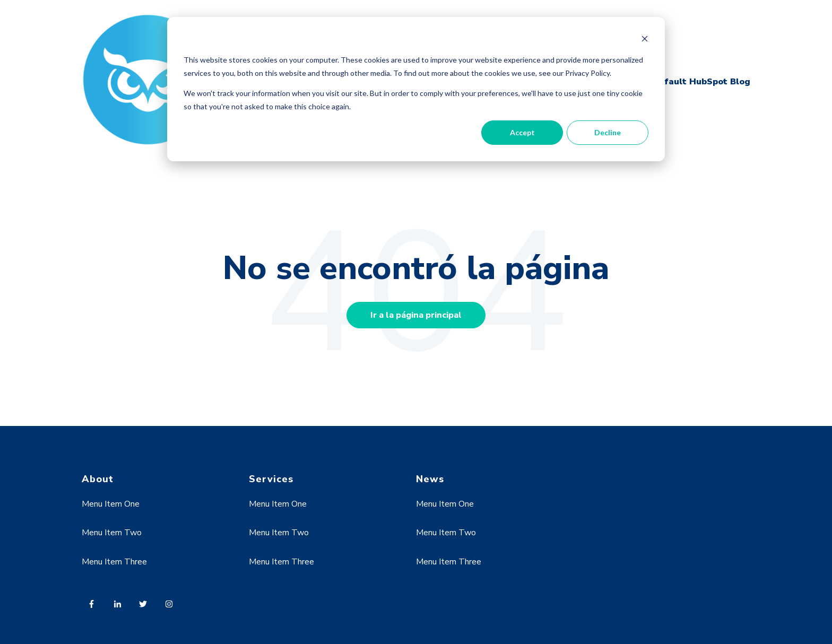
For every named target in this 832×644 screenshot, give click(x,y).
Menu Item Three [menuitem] (114, 562)
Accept (522, 132)
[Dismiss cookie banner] (645, 40)
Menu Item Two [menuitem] (112, 533)
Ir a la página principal (416, 315)
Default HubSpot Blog (701, 82)
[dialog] (416, 89)
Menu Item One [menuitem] (111, 504)
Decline (608, 132)
